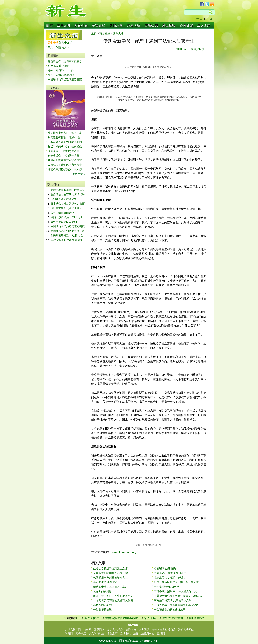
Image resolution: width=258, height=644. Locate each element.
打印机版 (181, 49)
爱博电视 (125, 633)
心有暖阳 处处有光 (165, 568)
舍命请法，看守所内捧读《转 (68, 194)
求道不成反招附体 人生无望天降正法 (175, 591)
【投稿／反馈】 (198, 49)
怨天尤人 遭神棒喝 (59, 66)
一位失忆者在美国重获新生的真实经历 (176, 605)
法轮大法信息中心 (144, 633)
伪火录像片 (91, 618)
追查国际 (144, 630)
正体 (210, 19)
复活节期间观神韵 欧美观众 (65, 146)
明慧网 (69, 633)
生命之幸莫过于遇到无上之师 (110, 568)
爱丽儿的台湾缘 (103, 591)
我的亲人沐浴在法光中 (64, 199)
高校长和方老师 (103, 605)
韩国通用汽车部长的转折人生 (110, 578)
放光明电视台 (96, 633)
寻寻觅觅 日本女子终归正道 (170, 573)
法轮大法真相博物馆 (164, 630)
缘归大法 (118, 34)
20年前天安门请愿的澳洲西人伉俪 (113, 600)
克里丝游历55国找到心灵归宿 (111, 573)
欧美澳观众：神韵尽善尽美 (65, 151)
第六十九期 (66, 43)
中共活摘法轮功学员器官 (121, 618)
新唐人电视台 (115, 630)
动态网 (87, 630)
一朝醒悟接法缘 (103, 609)
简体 (199, 19)
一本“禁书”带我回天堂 (167, 587)
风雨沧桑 (116, 25)
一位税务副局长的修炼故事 (170, 609)
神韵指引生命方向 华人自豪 (65, 133)
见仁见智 (169, 25)
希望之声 (112, 633)
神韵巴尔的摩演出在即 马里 (67, 217)
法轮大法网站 (186, 630)
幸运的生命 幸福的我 (105, 582)
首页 (49, 25)
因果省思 (151, 25)
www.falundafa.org (124, 552)
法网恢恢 (131, 630)
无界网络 (99, 630)
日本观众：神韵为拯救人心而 (65, 142)
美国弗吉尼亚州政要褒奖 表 (68, 231)
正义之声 (204, 25)
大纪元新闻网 (73, 630)
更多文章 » (79, 174)
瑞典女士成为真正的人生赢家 (110, 587)
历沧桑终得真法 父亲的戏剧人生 (173, 600)
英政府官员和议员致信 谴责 (67, 240)
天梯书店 (81, 633)
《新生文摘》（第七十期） (66, 208)
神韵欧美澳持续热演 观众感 (65, 169)
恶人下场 (150, 618)
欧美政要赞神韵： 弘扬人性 (64, 137)
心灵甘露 (186, 25)
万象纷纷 (134, 25)
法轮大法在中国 (172, 618)
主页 (94, 34)
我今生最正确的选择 (62, 213)
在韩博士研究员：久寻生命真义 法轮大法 (178, 596)
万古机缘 (81, 25)
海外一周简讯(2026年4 (61, 70)
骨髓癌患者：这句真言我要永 (65, 61)
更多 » (65, 47)
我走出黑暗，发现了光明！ (170, 578)
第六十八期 (55, 47)
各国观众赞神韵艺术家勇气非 (65, 160)
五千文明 (63, 25)
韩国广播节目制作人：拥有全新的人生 (176, 582)
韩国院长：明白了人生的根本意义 (113, 596)
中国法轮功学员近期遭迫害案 (65, 79)
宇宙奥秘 (99, 25)
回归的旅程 (197, 618)
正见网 (161, 633)
